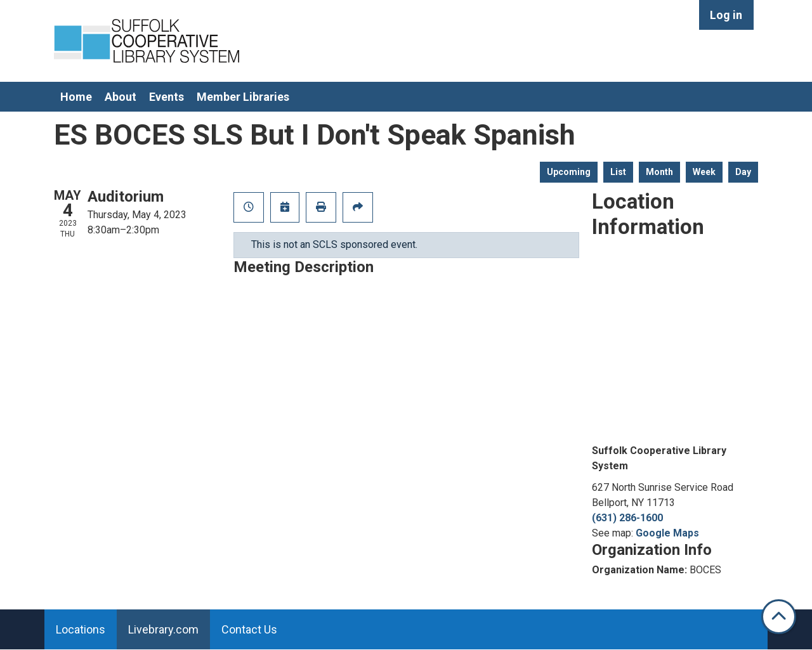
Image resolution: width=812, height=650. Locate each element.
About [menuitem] (121, 97)
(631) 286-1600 (627, 518)
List (618, 172)
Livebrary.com (163, 629)
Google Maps (667, 533)
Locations (81, 629)
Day (743, 172)
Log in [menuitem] (726, 15)
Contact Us (249, 629)
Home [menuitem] (76, 97)
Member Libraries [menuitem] (243, 97)
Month (659, 172)
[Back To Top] (779, 617)
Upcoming (569, 172)
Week (704, 172)
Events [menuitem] (167, 97)
